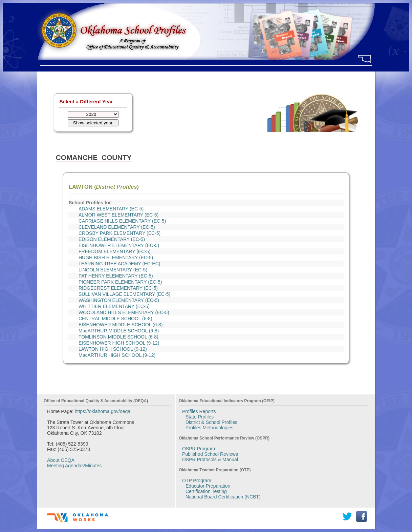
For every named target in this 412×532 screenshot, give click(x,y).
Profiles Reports (199, 411)
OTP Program (197, 480)
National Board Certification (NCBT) (223, 497)
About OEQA (61, 460)
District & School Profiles (211, 422)
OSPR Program (199, 449)
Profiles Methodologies (210, 428)
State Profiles (200, 417)
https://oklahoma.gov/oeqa (103, 411)
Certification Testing (206, 491)
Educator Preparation (208, 486)
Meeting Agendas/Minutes (74, 466)
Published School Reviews (210, 454)
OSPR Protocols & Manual (210, 459)
